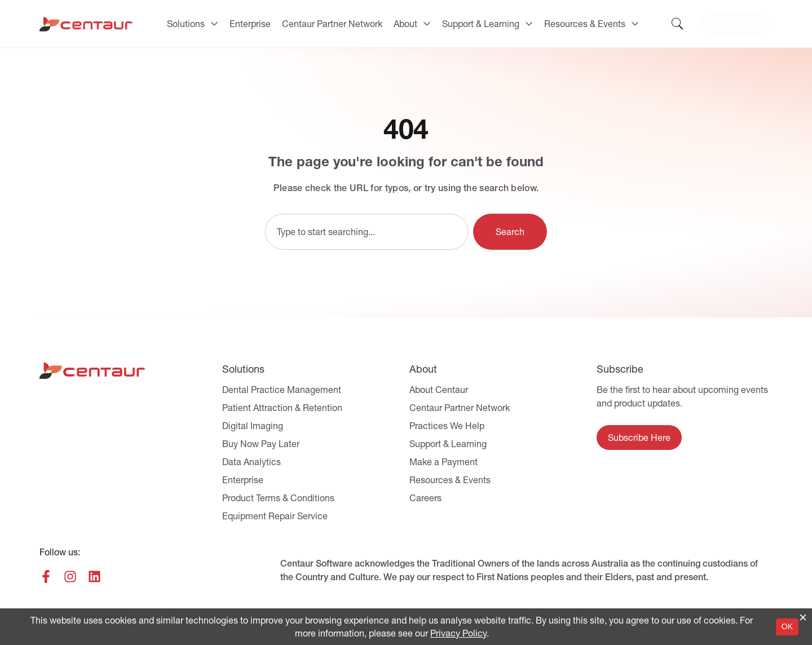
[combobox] (367, 232)
